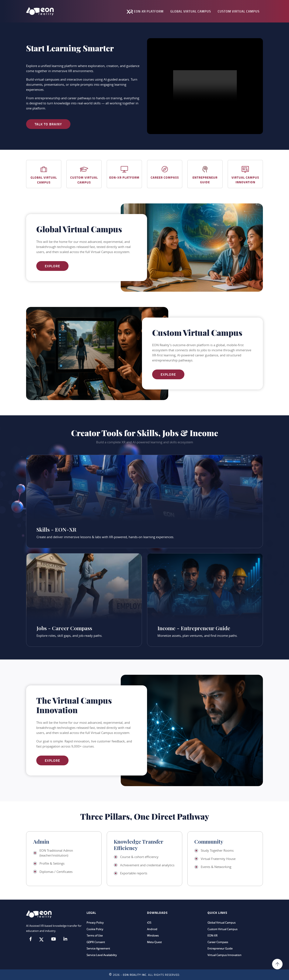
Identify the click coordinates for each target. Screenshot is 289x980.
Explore (52, 266)
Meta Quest (154, 942)
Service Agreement (98, 948)
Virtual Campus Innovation (224, 955)
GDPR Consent (96, 942)
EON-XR (213, 935)
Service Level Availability (102, 955)
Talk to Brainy (48, 124)
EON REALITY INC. (135, 975)
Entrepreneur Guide (220, 948)
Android (152, 929)
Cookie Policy (95, 929)
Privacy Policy (95, 923)
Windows (153, 935)
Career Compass (218, 942)
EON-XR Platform (145, 11)
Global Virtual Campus (191, 11)
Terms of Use (95, 935)
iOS (149, 923)
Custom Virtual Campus (239, 11)
